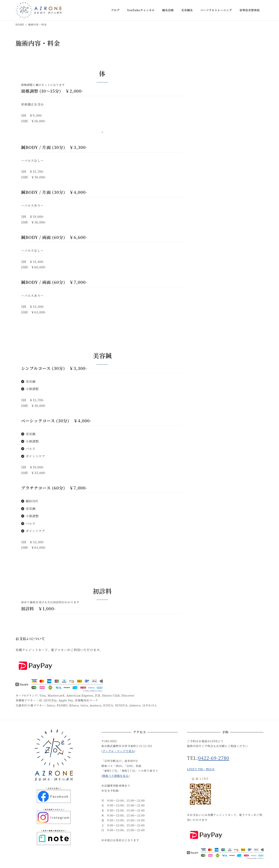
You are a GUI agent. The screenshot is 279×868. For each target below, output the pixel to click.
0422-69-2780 (214, 758)
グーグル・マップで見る (118, 751)
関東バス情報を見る (116, 776)
